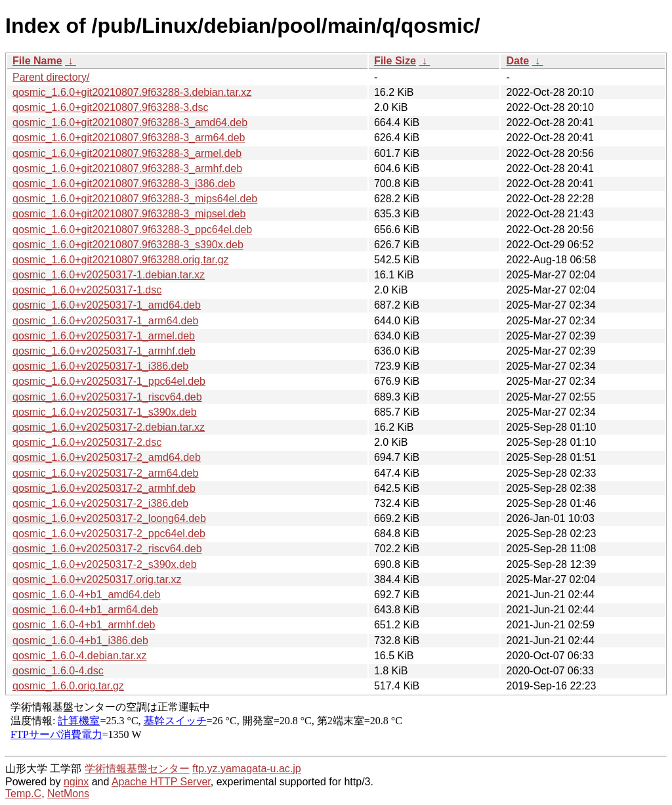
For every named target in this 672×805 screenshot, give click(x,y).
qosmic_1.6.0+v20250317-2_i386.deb (100, 503)
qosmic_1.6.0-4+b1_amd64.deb (87, 595)
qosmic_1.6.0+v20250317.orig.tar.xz (97, 579)
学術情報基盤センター (137, 769)
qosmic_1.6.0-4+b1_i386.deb (80, 641)
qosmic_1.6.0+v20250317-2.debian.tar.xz (109, 427)
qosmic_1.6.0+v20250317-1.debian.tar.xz (109, 275)
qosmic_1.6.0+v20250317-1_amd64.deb (107, 305)
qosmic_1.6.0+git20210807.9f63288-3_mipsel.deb (129, 214)
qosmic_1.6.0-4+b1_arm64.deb (85, 610)
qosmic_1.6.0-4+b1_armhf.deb (84, 625)
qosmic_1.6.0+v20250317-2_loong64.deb (109, 518)
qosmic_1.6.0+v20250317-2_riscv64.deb (107, 549)
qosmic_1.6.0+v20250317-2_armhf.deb (104, 488)
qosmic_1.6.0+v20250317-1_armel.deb (104, 336)
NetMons (68, 794)
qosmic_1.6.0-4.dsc (58, 671)
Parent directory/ (51, 77)
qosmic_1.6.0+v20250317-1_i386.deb (100, 366)
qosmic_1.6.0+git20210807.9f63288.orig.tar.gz (121, 260)
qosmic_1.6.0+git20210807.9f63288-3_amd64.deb (130, 122)
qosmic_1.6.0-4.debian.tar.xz (80, 656)
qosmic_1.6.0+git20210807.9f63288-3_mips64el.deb (135, 199)
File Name (37, 61)
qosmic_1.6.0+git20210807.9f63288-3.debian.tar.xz (132, 92)
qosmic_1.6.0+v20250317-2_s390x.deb (105, 564)
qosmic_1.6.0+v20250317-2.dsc (87, 442)
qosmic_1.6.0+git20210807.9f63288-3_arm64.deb (129, 138)
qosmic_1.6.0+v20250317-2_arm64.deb (105, 473)
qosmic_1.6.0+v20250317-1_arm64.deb (105, 321)
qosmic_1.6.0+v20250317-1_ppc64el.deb (109, 381)
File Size (395, 61)
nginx (76, 782)
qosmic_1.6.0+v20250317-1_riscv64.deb (107, 397)
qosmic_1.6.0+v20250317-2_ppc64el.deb (109, 533)
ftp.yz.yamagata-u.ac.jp (246, 769)
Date (517, 61)
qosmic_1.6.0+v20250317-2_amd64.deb (107, 457)
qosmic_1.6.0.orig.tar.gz (68, 686)
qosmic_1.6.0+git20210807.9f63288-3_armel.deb (127, 153)
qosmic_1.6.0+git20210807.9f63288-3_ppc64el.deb (132, 229)
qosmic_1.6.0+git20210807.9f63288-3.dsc (110, 107)
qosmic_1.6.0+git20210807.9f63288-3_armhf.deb (127, 168)
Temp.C (23, 794)
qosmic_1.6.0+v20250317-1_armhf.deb (104, 351)
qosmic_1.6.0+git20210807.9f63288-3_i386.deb (124, 184)
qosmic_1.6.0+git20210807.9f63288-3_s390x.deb (128, 245)
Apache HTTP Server (161, 782)
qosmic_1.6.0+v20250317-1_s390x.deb (105, 412)
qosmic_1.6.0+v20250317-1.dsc (87, 290)
